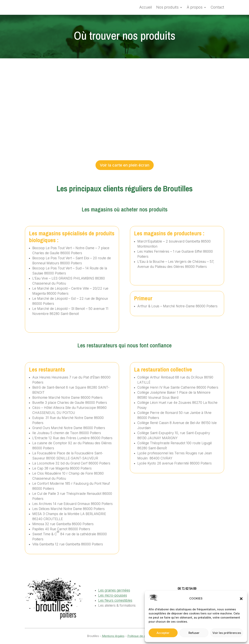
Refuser (194, 633)
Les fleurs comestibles (115, 600)
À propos (195, 7)
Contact (217, 7)
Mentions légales (113, 636)
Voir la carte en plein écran (125, 165)
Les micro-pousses (113, 595)
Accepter (163, 633)
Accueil (146, 7)
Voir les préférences (227, 633)
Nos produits (167, 7)
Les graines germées (114, 590)
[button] (241, 599)
